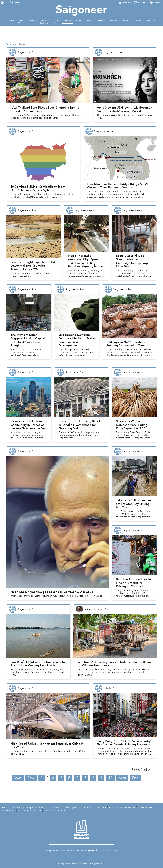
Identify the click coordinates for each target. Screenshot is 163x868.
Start (18, 778)
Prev (31, 778)
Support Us (32, 808)
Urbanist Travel (109, 851)
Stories (11, 44)
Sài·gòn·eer (67, 851)
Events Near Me (116, 808)
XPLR (104, 808)
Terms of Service (65, 810)
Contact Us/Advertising (49, 808)
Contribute (88, 808)
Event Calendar (9, 810)
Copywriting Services (71, 808)
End (135, 778)
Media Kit (37, 810)
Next (122, 778)
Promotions (130, 808)
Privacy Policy (50, 810)
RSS (19, 810)
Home (4, 808)
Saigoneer (52, 851)
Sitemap (27, 810)
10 (110, 778)
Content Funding (17, 808)
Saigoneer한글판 (87, 851)
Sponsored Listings (146, 808)
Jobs (97, 808)
